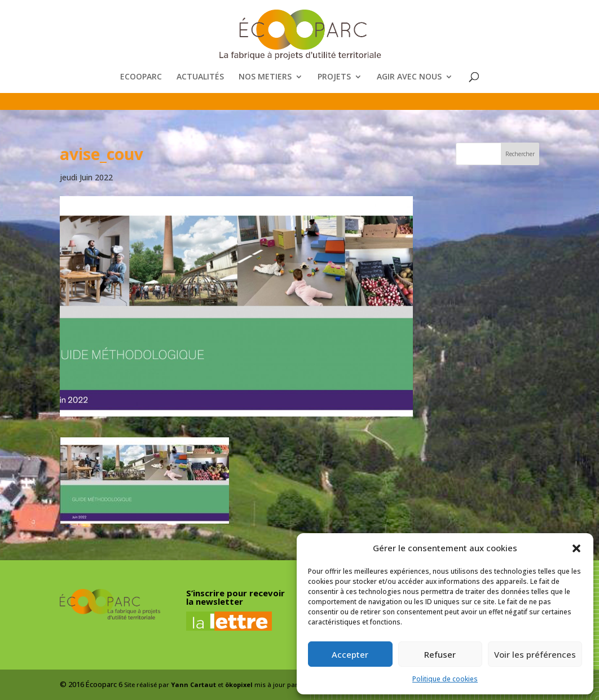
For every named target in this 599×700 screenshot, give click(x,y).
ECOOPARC (141, 77)
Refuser (440, 654)
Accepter (350, 654)
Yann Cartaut (193, 685)
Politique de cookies (445, 679)
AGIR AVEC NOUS (409, 77)
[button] (576, 548)
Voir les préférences (535, 654)
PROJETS (334, 77)
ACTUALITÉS (200, 77)
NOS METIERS (265, 77)
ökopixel (239, 685)
